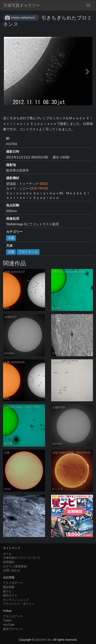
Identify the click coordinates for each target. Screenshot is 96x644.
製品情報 (9, 587)
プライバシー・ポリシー (19, 604)
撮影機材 (13, 178)
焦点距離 (13, 205)
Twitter (7, 620)
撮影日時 (13, 152)
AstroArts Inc (43, 640)
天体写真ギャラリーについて (22, 558)
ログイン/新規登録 (15, 566)
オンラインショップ (16, 600)
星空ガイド (10, 595)
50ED (44, 184)
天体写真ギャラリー (22, 5)
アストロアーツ (13, 583)
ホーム (7, 554)
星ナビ (7, 591)
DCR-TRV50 (39, 188)
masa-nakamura (23, 18)
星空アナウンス (13, 629)
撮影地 (11, 165)
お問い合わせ (12, 570)
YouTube (9, 625)
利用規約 (9, 562)
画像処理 (13, 219)
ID (8, 138)
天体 (9, 246)
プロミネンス (28, 252)
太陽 (11, 238)
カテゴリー (14, 232)
